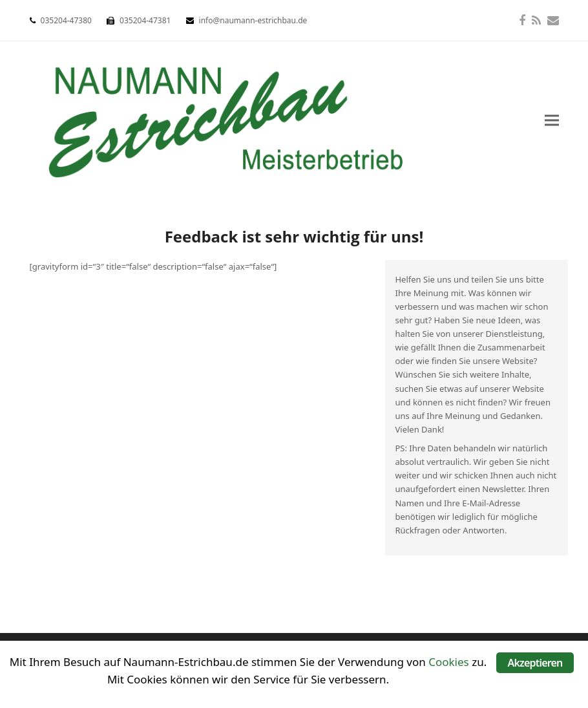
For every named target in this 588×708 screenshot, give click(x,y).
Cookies (449, 662)
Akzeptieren (535, 663)
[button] (552, 121)
